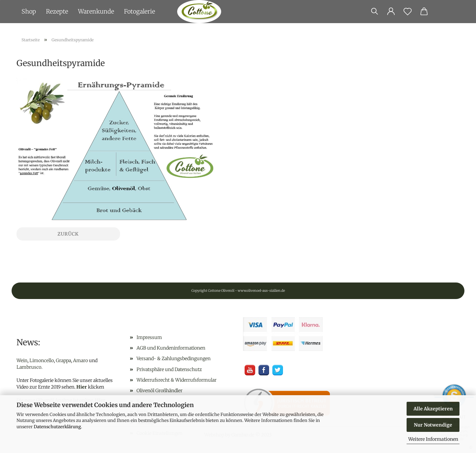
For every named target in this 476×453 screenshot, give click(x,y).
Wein (22, 360)
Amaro (80, 360)
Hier (82, 387)
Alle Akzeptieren (433, 409)
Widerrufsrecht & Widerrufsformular (177, 380)
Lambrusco (29, 367)
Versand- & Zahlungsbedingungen (174, 359)
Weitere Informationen (433, 439)
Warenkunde (96, 11)
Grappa (63, 360)
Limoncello (42, 360)
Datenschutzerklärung (57, 427)
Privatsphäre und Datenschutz (169, 369)
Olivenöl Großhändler (159, 391)
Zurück (68, 234)
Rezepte (57, 11)
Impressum (149, 337)
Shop (29, 11)
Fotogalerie (139, 11)
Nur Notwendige (433, 425)
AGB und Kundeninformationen (171, 348)
